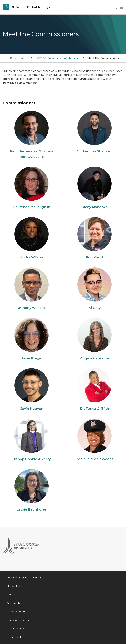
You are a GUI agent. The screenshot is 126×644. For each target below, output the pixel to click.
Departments (14, 637)
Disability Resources (18, 612)
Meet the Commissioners (104, 58)
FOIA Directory (15, 629)
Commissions (19, 58)
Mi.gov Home (14, 586)
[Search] (115, 7)
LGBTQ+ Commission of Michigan (58, 58)
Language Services (18, 620)
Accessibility (13, 603)
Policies (11, 595)
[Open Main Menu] (122, 7)
